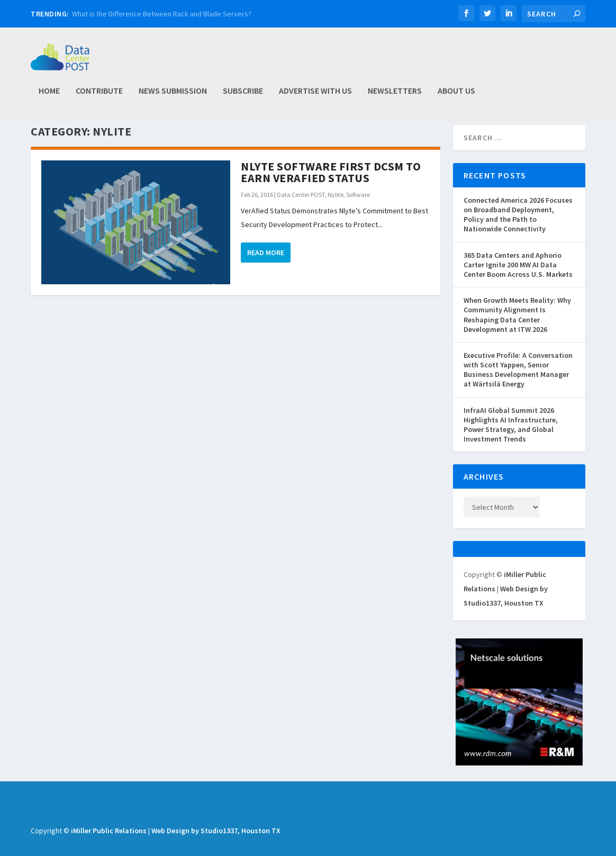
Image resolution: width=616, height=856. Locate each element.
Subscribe (243, 96)
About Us (456, 96)
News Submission (173, 96)
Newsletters (395, 96)
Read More (266, 276)
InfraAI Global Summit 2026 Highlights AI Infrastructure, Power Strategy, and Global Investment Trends (511, 448)
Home (49, 96)
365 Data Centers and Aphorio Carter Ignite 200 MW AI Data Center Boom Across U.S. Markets (518, 288)
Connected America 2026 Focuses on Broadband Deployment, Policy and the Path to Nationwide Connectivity (518, 238)
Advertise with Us (315, 96)
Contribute (99, 96)
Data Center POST (301, 218)
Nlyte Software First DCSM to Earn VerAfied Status (331, 195)
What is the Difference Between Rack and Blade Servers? (162, 14)
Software (358, 218)
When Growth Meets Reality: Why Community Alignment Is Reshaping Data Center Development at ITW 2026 (517, 338)
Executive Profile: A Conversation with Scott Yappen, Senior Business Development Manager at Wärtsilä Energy (518, 393)
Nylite (336, 218)
